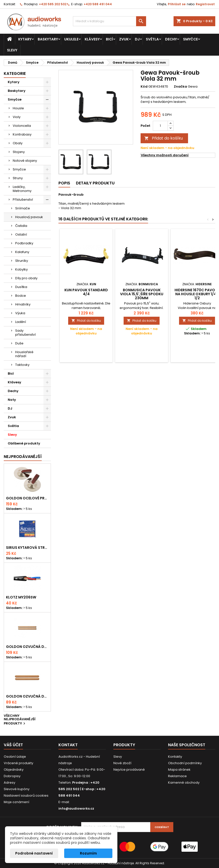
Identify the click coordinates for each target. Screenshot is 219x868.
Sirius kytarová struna (27, 548)
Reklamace (177, 776)
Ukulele (71, 39)
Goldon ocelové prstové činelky (27, 498)
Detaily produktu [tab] (95, 183)
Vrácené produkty (18, 763)
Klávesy (92, 39)
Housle (18, 108)
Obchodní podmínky (185, 763)
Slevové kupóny (17, 789)
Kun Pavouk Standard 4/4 (86, 292)
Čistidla (21, 226)
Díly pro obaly (26, 278)
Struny (18, 178)
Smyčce (190, 39)
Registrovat (205, 4)
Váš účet (13, 745)
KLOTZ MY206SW (21, 597)
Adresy (9, 783)
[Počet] (160, 126)
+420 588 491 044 (98, 4)
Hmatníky (23, 304)
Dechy (171, 39)
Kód (144, 87)
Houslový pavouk (29, 217)
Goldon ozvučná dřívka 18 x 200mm (27, 647)
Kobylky (21, 269)
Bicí (109, 39)
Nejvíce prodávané (129, 770)
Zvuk (124, 39)
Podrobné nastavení (34, 853)
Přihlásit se (177, 4)
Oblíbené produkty (24, 443)
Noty (12, 400)
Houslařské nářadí (24, 354)
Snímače (23, 208)
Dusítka (21, 287)
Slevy (12, 50)
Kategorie (15, 73)
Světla (152, 39)
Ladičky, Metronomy (22, 189)
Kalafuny (22, 252)
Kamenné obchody (184, 783)
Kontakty (175, 757)
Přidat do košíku (164, 138)
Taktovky (22, 365)
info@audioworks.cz (76, 808)
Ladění (21, 322)
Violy (17, 117)
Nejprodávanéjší (23, 457)
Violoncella (22, 126)
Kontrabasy (22, 134)
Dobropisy (12, 776)
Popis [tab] (64, 183)
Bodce (21, 296)
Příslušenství (23, 200)
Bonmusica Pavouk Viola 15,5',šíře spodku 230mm (142, 294)
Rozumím (88, 853)
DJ (137, 39)
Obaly (18, 143)
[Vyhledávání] (109, 21)
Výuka (20, 313)
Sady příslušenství (25, 333)
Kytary (25, 39)
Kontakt (9, 4)
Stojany (19, 152)
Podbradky (24, 243)
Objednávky (14, 770)
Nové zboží (122, 763)
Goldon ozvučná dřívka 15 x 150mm (27, 696)
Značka (180, 87)
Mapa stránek (179, 770)
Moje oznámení (16, 802)
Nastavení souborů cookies (26, 796)
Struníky (22, 261)
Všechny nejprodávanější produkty (20, 720)
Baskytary (48, 39)
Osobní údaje (15, 757)
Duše (19, 343)
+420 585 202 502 (53, 4)
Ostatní (21, 234)
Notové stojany (25, 161)
